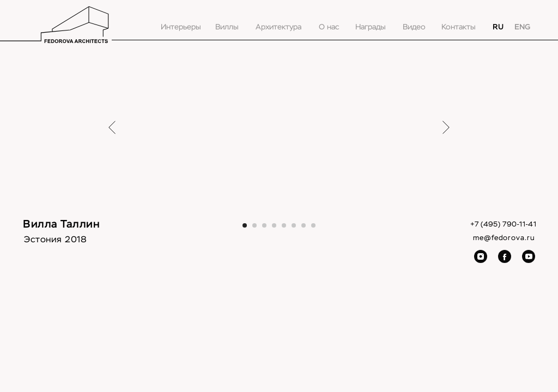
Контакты (459, 27)
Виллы (227, 27)
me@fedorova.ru (504, 238)
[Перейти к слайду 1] (245, 225)
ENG (522, 27)
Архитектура (278, 27)
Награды (371, 27)
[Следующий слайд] (446, 127)
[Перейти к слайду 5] (284, 225)
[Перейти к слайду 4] (274, 225)
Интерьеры (181, 27)
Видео (414, 27)
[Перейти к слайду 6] (294, 225)
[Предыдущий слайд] (112, 127)
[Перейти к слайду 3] (264, 225)
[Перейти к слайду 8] (313, 225)
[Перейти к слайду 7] (304, 225)
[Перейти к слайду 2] (254, 225)
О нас (329, 27)
